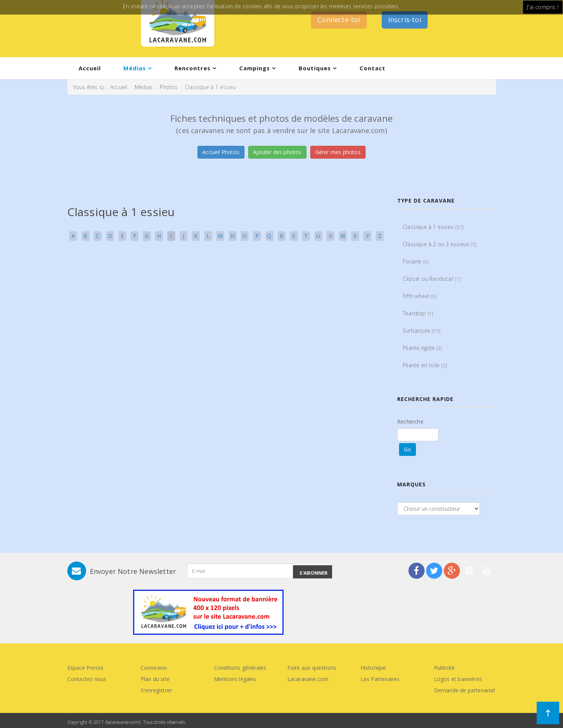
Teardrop (418, 313)
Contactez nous (87, 679)
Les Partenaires (380, 679)
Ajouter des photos (277, 152)
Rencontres (193, 68)
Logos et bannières (458, 679)
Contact (373, 68)
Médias (135, 68)
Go (407, 449)
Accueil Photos (221, 152)
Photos (169, 87)
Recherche (410, 422)
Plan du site (155, 679)
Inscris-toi (405, 20)
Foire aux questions (312, 668)
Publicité (445, 668)
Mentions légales (235, 679)
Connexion (154, 668)
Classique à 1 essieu (433, 227)
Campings (255, 68)
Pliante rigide (423, 348)
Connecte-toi (339, 20)
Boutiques (315, 68)
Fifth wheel (420, 296)
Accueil (90, 68)
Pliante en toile (425, 365)
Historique (373, 668)
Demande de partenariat (465, 690)
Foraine (416, 261)
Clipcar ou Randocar (432, 279)
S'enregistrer (156, 690)
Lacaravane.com (308, 679)
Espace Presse (86, 668)
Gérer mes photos (338, 152)
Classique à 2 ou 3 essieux (440, 244)
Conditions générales (240, 668)
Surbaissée (422, 331)
